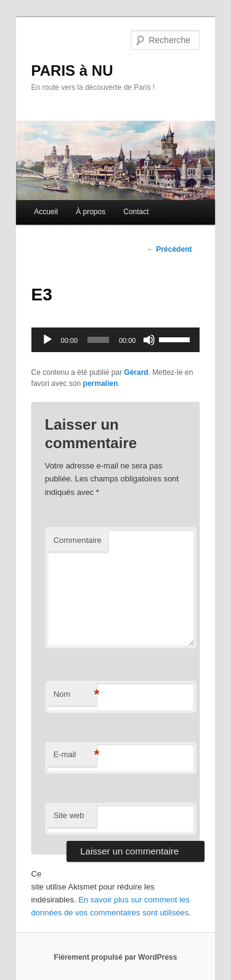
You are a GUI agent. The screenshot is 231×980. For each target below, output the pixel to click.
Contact (136, 212)
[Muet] (149, 340)
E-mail (75, 755)
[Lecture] (47, 340)
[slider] (98, 340)
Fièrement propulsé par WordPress (116, 957)
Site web (69, 815)
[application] (116, 340)
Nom (75, 695)
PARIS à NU (72, 70)
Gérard (136, 372)
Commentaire (78, 540)
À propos (91, 212)
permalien (101, 384)
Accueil (46, 212)
